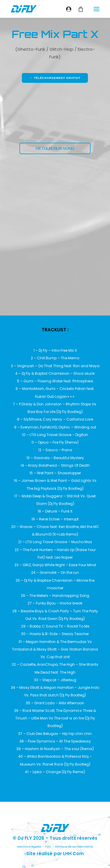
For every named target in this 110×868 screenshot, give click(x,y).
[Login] (66, 9)
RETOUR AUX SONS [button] (55, 148)
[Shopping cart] (78, 9)
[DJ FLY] (24, 9)
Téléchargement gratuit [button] (55, 78)
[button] (97, 9)
